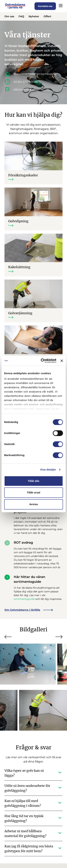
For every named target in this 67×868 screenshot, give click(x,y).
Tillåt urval (33, 492)
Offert (47, 16)
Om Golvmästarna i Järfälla (29, 610)
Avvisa (34, 504)
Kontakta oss (45, 6)
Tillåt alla (34, 481)
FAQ (21, 16)
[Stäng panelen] (62, 361)
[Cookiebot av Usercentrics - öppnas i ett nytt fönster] (42, 361)
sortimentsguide (24, 599)
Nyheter (34, 16)
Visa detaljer (48, 469)
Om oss (9, 16)
